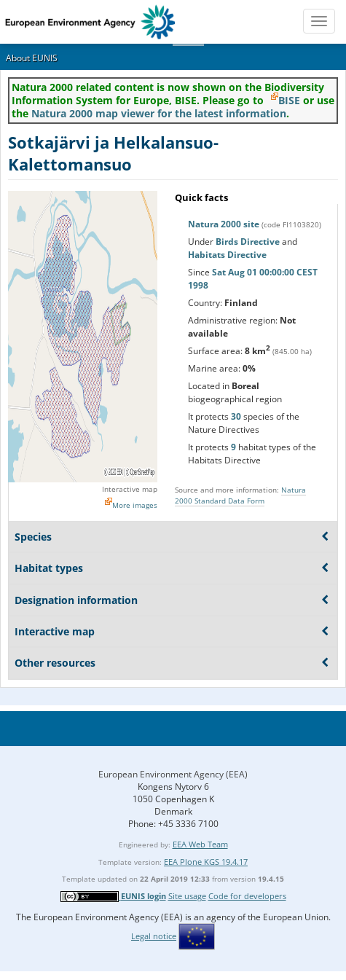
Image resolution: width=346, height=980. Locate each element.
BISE (289, 100)
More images (135, 505)
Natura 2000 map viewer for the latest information (159, 113)
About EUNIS (32, 58)
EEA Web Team (200, 844)
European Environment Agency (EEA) (173, 774)
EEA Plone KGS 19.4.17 (206, 862)
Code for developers (247, 896)
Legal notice (154, 936)
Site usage (187, 896)
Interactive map (130, 489)
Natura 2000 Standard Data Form (240, 495)
